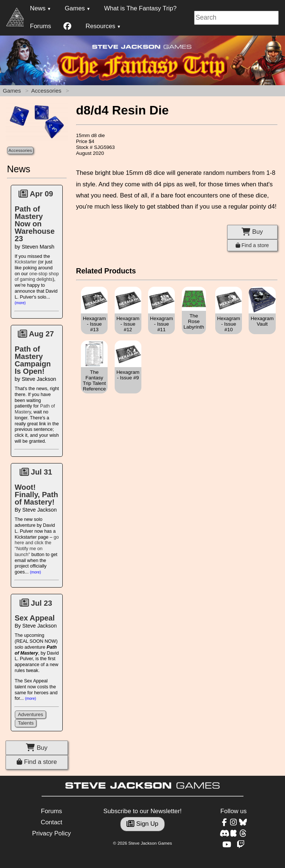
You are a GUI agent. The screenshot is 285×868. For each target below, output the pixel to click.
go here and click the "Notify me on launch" (37, 546)
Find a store (37, 762)
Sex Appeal (35, 618)
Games (75, 8)
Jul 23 (36, 603)
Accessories (46, 91)
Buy (37, 748)
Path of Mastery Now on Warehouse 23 (35, 224)
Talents (26, 723)
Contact (52, 822)
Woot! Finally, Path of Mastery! (36, 495)
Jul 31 (36, 472)
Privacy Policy (51, 833)
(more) (20, 303)
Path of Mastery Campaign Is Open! (32, 360)
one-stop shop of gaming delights (37, 277)
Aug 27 (36, 334)
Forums (41, 26)
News (38, 8)
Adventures (30, 714)
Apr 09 (36, 194)
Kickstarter (25, 262)
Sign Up (142, 824)
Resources (101, 26)
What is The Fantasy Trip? (140, 8)
